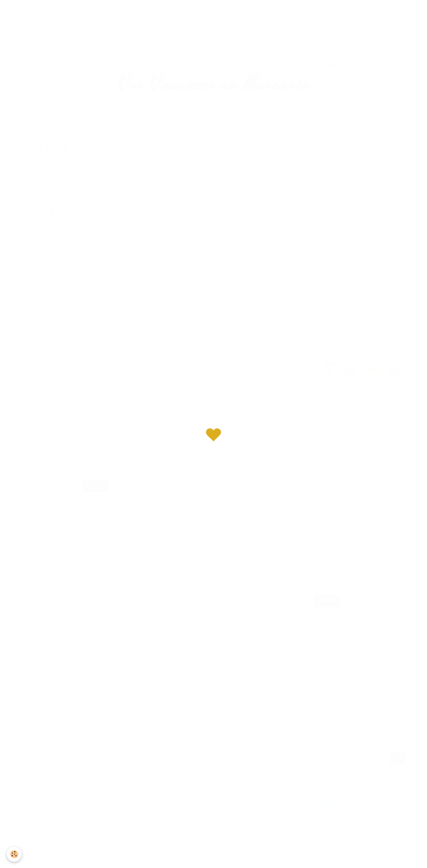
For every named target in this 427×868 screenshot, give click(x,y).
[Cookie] (14, 854)
